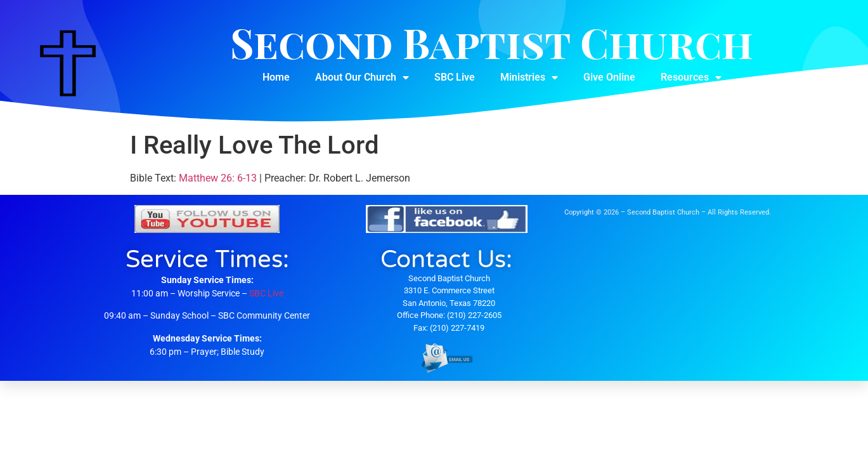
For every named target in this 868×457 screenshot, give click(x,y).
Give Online (609, 77)
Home (276, 77)
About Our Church (362, 77)
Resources (691, 77)
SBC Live (455, 77)
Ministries (529, 77)
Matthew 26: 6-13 (218, 178)
